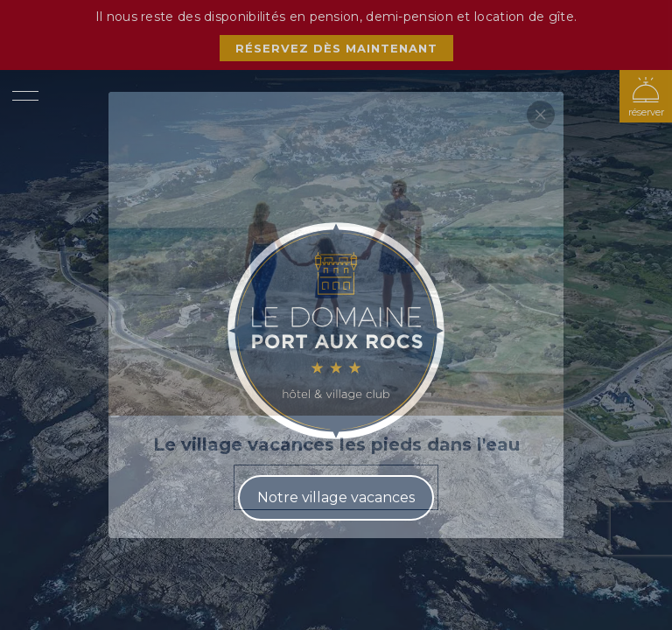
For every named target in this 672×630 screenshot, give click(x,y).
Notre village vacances (336, 497)
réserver (646, 112)
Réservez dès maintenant (336, 48)
